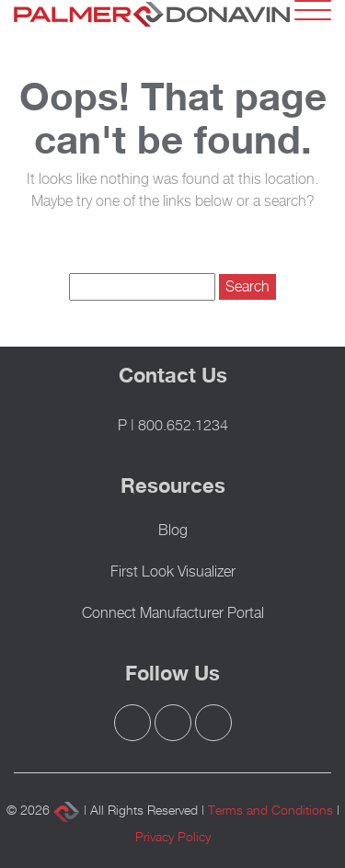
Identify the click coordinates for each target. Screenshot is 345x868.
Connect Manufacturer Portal (173, 613)
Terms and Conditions (270, 810)
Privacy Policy (173, 836)
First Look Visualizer (173, 571)
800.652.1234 (183, 425)
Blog (173, 530)
